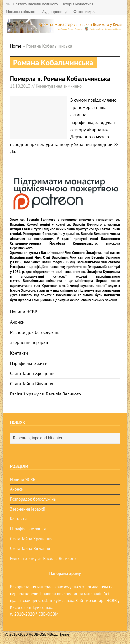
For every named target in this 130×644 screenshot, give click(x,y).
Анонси (17, 322)
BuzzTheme (59, 634)
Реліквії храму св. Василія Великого (45, 394)
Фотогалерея (84, 11)
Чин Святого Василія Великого (32, 4)
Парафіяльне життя (29, 363)
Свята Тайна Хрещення (33, 373)
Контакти (19, 353)
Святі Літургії (33, 229)
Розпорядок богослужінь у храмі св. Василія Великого (66, 234)
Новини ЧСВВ (24, 312)
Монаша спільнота (21, 11)
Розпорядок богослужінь (35, 332)
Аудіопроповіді (55, 11)
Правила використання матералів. (71, 594)
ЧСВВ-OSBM (47, 614)
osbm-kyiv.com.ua (58, 601)
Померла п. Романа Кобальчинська (60, 79)
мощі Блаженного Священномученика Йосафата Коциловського (65, 241)
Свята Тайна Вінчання (32, 384)
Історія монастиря (78, 4)
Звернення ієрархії (29, 342)
